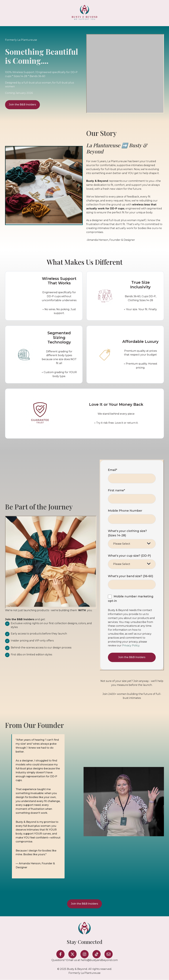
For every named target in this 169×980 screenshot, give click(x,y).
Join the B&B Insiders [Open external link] (22, 105)
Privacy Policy (131, 645)
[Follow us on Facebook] (60, 954)
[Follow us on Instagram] (84, 954)
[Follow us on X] (72, 954)
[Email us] (109, 954)
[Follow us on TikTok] (97, 954)
